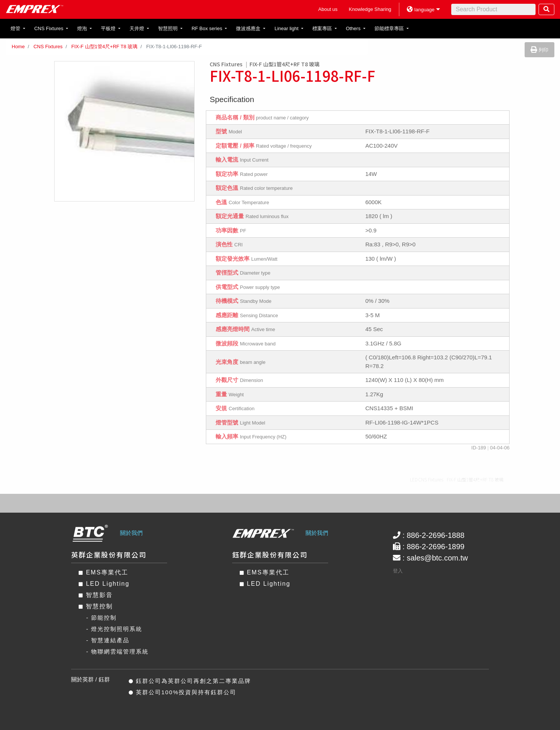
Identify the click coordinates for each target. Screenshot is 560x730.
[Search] (493, 9)
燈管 (16, 28)
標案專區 (323, 28)
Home (18, 47)
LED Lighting (104, 584)
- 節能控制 (101, 618)
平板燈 (109, 28)
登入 (398, 571)
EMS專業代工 (103, 572)
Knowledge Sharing (370, 9)
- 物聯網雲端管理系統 (117, 651)
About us (328, 9)
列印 (539, 50)
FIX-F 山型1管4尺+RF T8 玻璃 (104, 47)
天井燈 (138, 28)
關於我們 (131, 533)
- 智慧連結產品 (108, 640)
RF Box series (208, 28)
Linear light (287, 28)
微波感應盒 (249, 28)
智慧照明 (169, 28)
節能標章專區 (390, 28)
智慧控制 (96, 606)
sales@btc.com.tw (437, 558)
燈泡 (83, 28)
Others (354, 28)
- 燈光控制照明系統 (114, 629)
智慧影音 (96, 595)
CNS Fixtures (49, 28)
